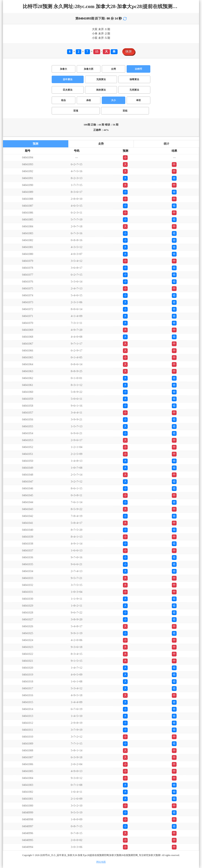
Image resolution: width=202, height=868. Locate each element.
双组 (125, 111)
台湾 (113, 69)
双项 (76, 111)
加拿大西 (89, 69)
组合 (64, 100)
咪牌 (129, 52)
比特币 (138, 69)
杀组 (89, 100)
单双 (138, 100)
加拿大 (64, 69)
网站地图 (101, 862)
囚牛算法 (68, 79)
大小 (113, 100)
